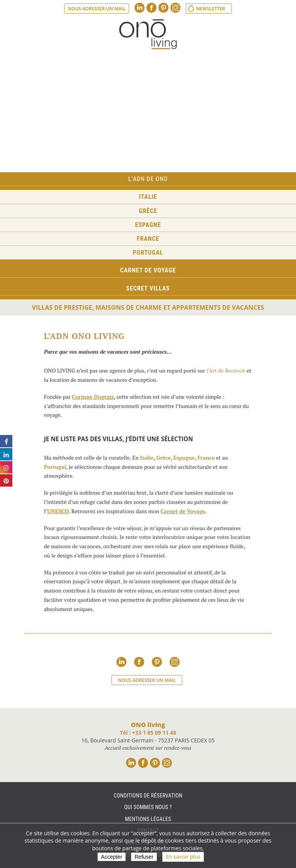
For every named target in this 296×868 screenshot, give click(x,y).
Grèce (148, 211)
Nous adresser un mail (97, 9)
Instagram (175, 8)
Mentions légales (148, 819)
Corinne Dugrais (93, 397)
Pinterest (163, 8)
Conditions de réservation (148, 796)
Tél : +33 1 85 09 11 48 (148, 733)
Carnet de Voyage (183, 511)
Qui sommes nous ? (148, 807)
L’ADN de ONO (148, 179)
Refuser (144, 857)
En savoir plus (183, 857)
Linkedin (140, 8)
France (148, 239)
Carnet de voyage (148, 270)
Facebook (151, 8)
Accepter (112, 857)
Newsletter (211, 9)
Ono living (148, 34)
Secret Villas (148, 288)
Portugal (148, 253)
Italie (148, 197)
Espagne (148, 225)
